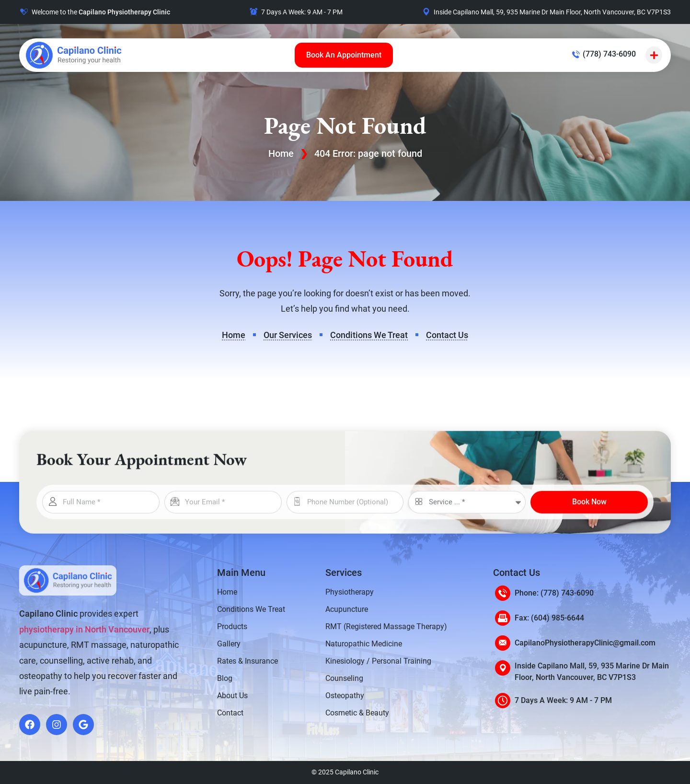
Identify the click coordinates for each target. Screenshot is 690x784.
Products (232, 626)
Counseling (344, 678)
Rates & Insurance (247, 661)
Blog (225, 678)
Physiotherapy (350, 592)
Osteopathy (345, 696)
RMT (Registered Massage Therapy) (386, 626)
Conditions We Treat (251, 609)
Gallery (229, 644)
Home (281, 153)
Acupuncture (347, 609)
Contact (230, 713)
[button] (654, 55)
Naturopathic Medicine (364, 644)
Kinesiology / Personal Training (378, 661)
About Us (232, 696)
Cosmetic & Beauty (357, 713)
